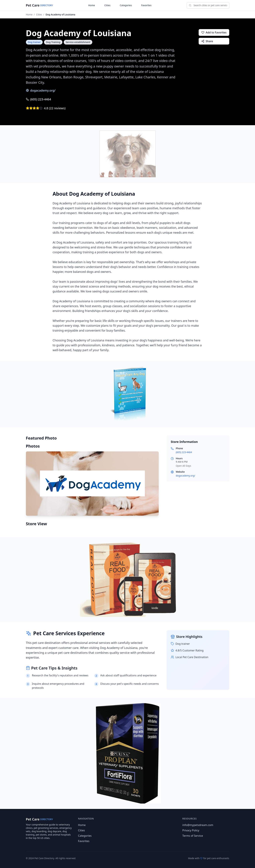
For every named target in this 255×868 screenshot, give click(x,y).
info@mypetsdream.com (198, 825)
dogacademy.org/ (41, 90)
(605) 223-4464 (39, 99)
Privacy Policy (191, 830)
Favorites (146, 5)
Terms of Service (193, 836)
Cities (107, 5)
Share (207, 41)
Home (91, 5)
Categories (126, 5)
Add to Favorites (214, 32)
